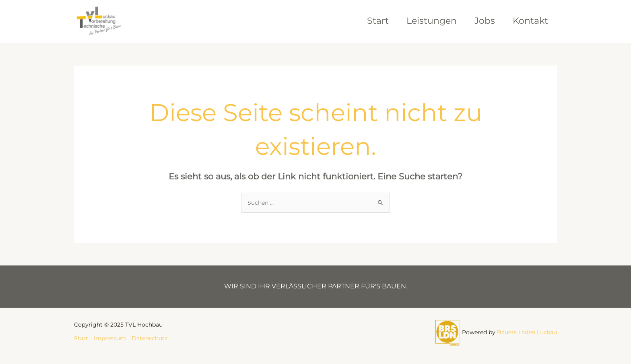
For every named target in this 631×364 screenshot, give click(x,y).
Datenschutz (150, 338)
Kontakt (530, 21)
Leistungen (432, 21)
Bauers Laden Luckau (527, 332)
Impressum (110, 338)
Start (378, 21)
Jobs (485, 21)
